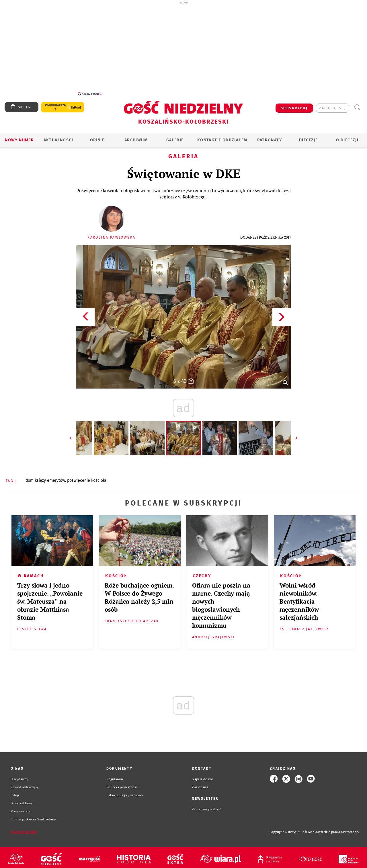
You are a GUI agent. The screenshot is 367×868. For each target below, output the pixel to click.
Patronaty (270, 137)
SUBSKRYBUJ (294, 105)
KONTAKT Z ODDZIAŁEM (222, 137)
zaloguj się (332, 105)
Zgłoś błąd (24, 829)
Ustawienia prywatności (125, 792)
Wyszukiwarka (357, 104)
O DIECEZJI (347, 137)
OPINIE (97, 137)
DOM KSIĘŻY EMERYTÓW (45, 477)
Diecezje (308, 137)
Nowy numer (19, 137)
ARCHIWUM (136, 137)
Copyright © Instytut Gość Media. (294, 829)
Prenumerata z (55, 104)
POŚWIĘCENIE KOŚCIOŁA (87, 477)
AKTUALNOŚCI (58, 137)
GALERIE (175, 137)
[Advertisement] (183, 48)
